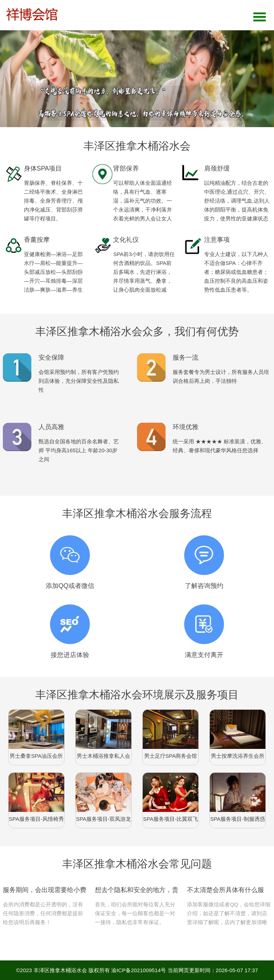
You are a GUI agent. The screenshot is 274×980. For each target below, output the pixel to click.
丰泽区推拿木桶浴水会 (60, 970)
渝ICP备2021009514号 (139, 970)
